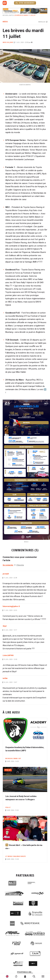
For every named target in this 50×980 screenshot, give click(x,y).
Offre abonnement (25, 3)
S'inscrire (20, 565)
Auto (11, 15)
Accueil (6, 15)
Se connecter (8, 565)
